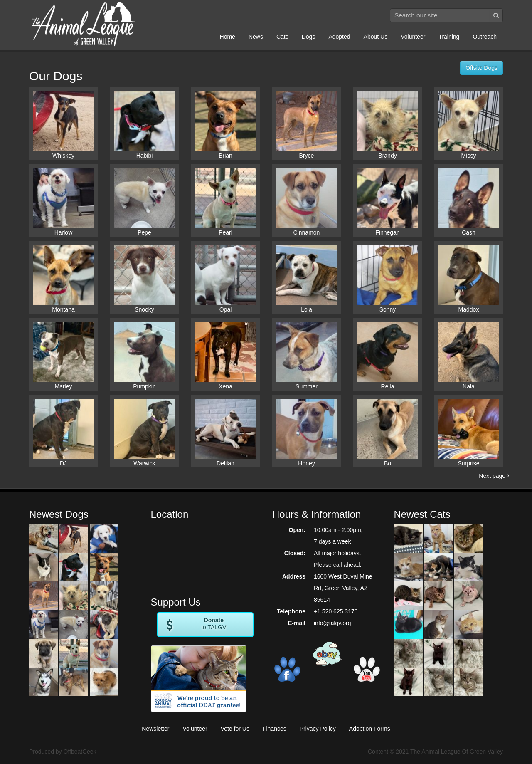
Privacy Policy (318, 729)
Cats (282, 37)
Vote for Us (235, 729)
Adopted (339, 37)
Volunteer (413, 37)
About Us (376, 37)
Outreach (485, 37)
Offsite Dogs (482, 68)
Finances (275, 729)
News (256, 37)
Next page (494, 476)
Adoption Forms (370, 729)
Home (228, 37)
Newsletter (155, 729)
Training (449, 37)
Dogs (309, 37)
